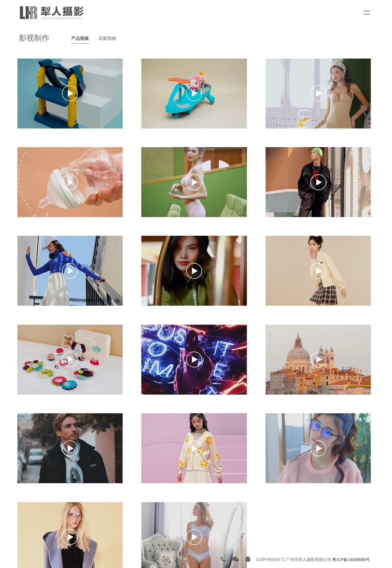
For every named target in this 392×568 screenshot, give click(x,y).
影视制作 (34, 38)
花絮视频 (107, 38)
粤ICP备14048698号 (351, 560)
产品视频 (80, 38)
